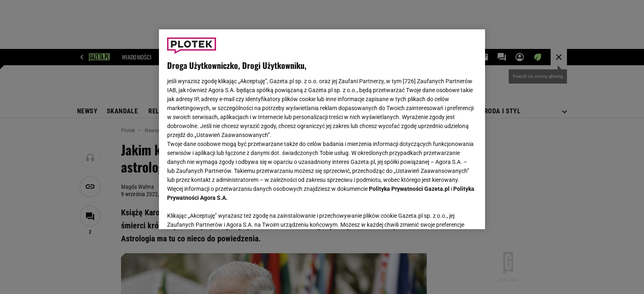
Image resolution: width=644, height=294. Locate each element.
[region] (322, 129)
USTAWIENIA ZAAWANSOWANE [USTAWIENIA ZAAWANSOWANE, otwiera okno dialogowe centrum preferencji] (220, 213)
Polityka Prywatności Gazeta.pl (409, 189)
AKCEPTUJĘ (449, 213)
